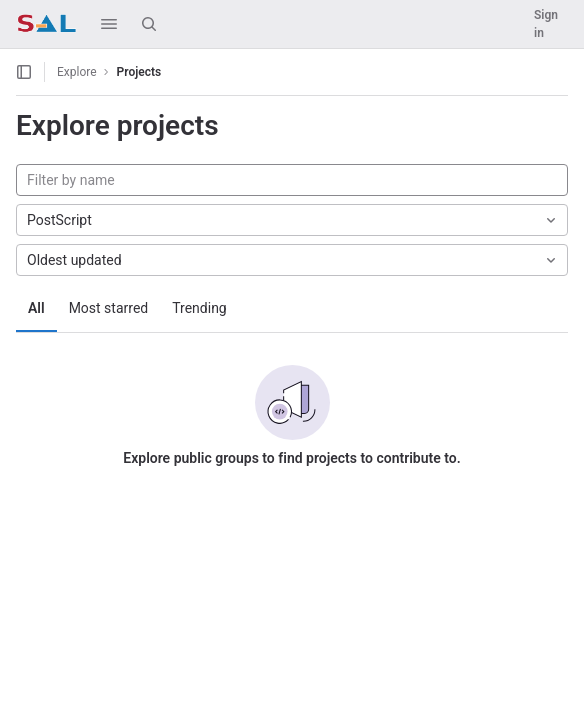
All (36, 308)
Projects (139, 72)
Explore (77, 72)
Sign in (546, 24)
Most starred (109, 308)
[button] (109, 24)
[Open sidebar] (24, 72)
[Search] (149, 24)
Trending (199, 308)
